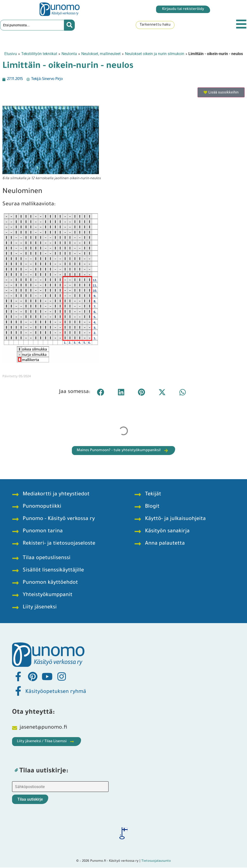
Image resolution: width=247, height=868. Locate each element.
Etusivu (11, 54)
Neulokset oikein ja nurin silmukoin (155, 54)
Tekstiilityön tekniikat (39, 54)
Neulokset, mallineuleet (101, 54)
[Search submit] (69, 25)
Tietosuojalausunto (156, 862)
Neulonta (69, 54)
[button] (100, 393)
